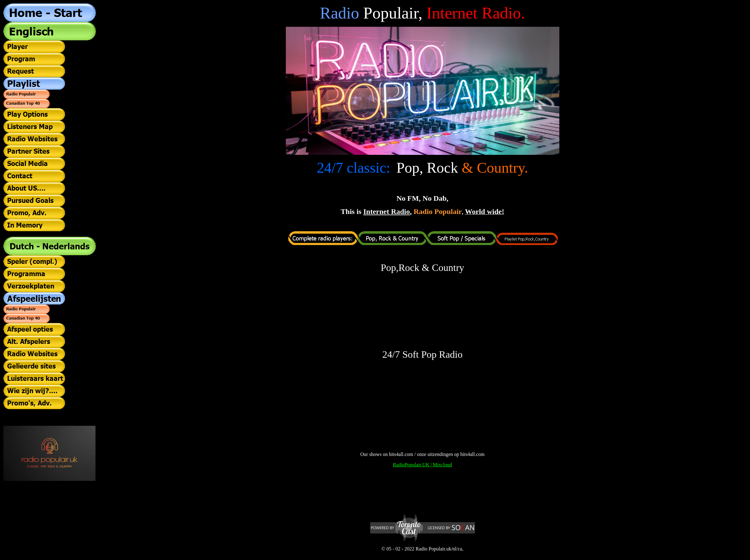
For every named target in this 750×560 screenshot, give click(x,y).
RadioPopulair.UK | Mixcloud (422, 465)
